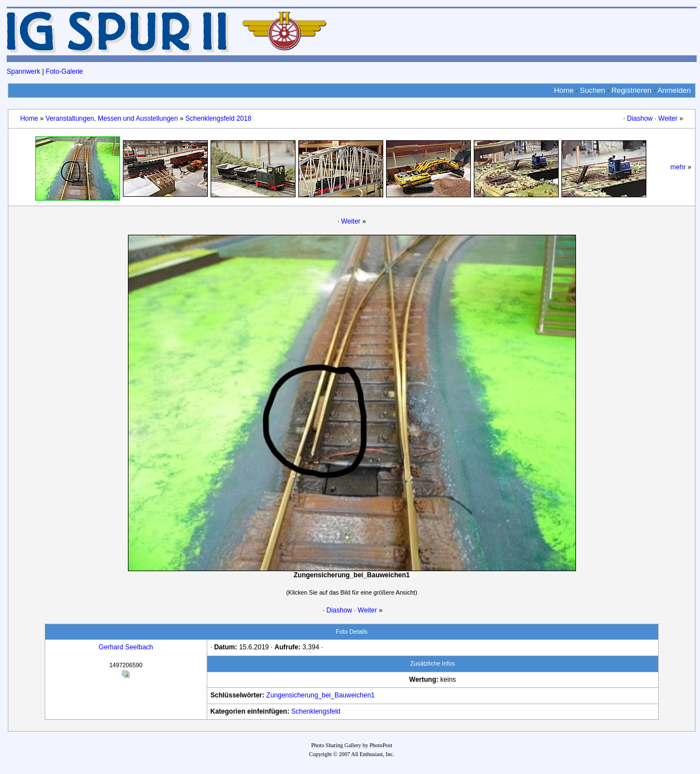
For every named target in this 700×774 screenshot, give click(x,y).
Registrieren (631, 90)
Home (564, 90)
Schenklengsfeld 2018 (218, 118)
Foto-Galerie (65, 72)
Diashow (640, 118)
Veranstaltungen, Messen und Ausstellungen (112, 118)
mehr (678, 167)
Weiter (668, 118)
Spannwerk (23, 72)
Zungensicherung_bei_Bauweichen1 (321, 695)
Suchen (592, 90)
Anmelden (674, 90)
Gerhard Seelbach (126, 647)
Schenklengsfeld (316, 711)
